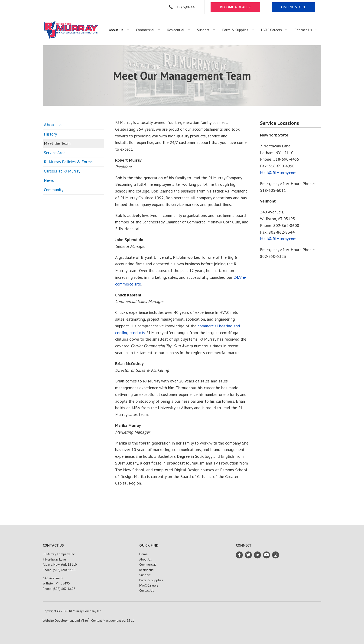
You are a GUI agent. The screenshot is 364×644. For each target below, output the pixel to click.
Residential (147, 570)
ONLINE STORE (294, 7)
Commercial (148, 564)
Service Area (55, 153)
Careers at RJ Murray (62, 171)
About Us (53, 125)
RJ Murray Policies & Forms (68, 162)
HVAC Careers (149, 585)
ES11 (130, 621)
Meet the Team (57, 143)
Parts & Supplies (151, 580)
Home (143, 554)
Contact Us (147, 591)
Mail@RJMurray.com (278, 173)
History (50, 134)
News (49, 180)
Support (145, 575)
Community (54, 190)
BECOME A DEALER (235, 7)
